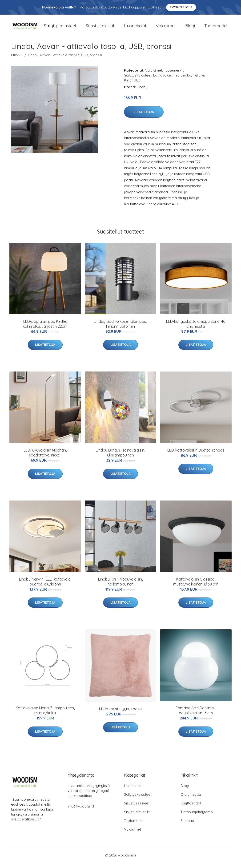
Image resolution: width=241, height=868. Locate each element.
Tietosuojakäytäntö (197, 817)
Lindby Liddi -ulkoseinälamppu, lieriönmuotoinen (120, 329)
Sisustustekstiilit (100, 28)
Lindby (186, 80)
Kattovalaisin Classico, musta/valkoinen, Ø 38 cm (196, 586)
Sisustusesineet (137, 808)
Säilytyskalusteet (60, 28)
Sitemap (187, 825)
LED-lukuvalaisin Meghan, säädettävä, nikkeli (45, 457)
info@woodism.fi (81, 811)
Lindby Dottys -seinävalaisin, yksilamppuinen (120, 457)
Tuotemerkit (216, 28)
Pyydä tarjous (181, 7)
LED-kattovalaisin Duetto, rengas (196, 455)
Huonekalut (135, 28)
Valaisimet (166, 28)
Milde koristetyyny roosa (120, 714)
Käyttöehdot (191, 808)
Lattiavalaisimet (166, 80)
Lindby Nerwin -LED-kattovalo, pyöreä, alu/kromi (45, 586)
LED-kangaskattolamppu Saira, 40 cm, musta (196, 329)
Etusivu (17, 60)
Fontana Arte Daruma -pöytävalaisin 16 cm (196, 715)
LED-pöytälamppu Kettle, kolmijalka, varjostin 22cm (45, 329)
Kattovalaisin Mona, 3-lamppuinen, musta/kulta (45, 715)
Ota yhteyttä (191, 799)
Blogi (190, 28)
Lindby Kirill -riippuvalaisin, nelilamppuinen (120, 586)
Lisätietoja (144, 117)
